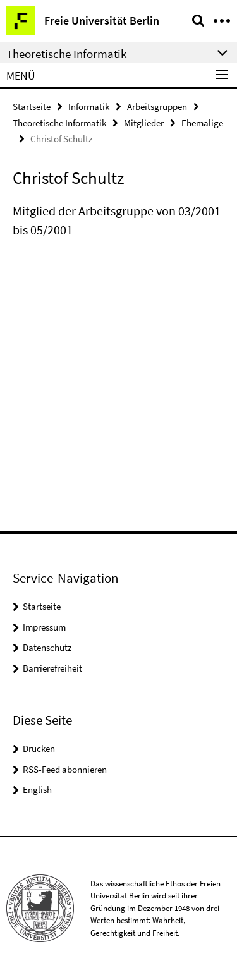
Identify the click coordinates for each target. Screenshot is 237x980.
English (37, 789)
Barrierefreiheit (52, 668)
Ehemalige (202, 123)
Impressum (44, 627)
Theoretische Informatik (59, 123)
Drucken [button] (39, 748)
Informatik (89, 106)
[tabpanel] (118, 221)
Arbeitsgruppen (157, 106)
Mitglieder (144, 123)
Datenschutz (47, 647)
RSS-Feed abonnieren (65, 769)
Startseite (32, 106)
